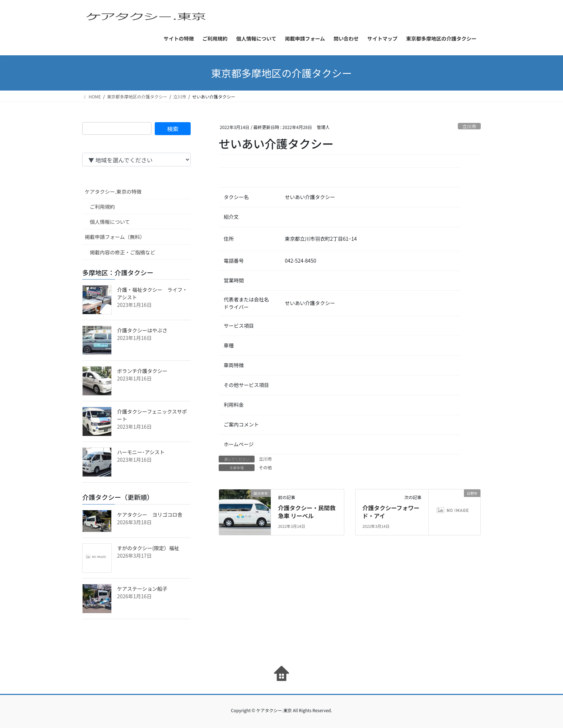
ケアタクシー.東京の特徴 (113, 192)
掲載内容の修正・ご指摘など (122, 252)
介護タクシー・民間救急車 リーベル (307, 512)
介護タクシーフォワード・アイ (391, 512)
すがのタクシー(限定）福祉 (148, 548)
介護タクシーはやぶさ (142, 330)
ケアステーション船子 (142, 589)
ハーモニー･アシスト (141, 452)
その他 (265, 467)
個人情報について (110, 222)
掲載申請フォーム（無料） (115, 237)
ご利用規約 (102, 207)
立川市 (469, 126)
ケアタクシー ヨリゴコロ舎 (150, 515)
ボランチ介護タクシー (142, 371)
